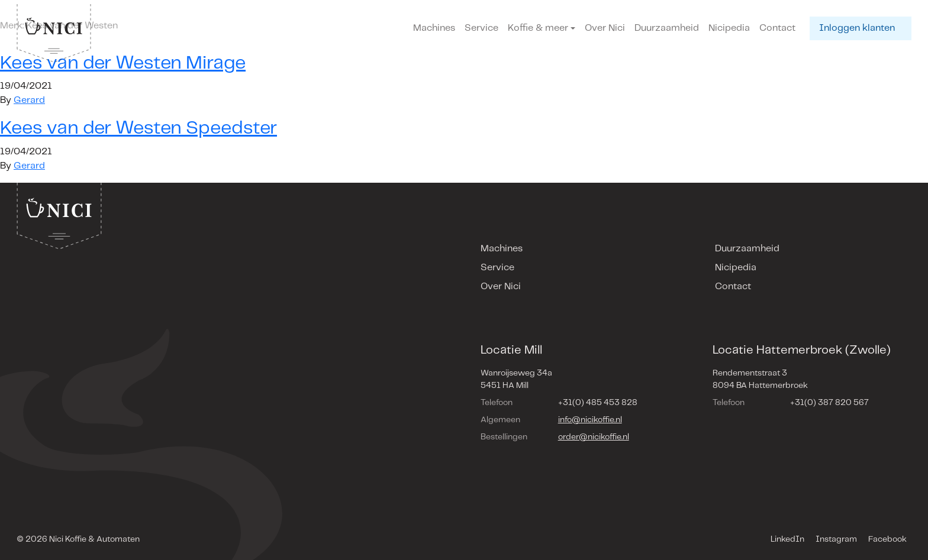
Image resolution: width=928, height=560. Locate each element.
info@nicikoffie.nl (590, 420)
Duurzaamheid (667, 28)
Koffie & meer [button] (538, 28)
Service (481, 28)
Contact (777, 28)
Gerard (29, 100)
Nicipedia (729, 28)
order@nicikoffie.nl (594, 437)
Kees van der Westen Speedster (138, 128)
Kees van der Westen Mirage (123, 63)
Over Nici (605, 28)
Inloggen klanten (857, 28)
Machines (434, 28)
